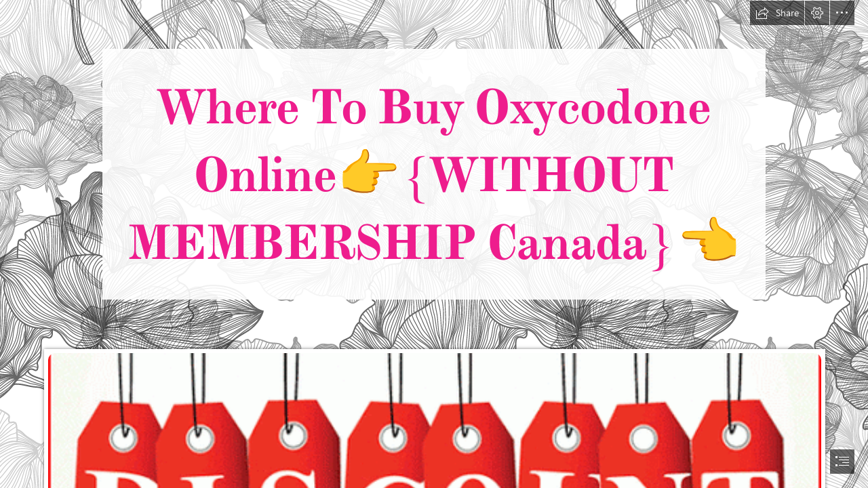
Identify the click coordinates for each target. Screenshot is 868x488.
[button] (777, 13)
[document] (434, 244)
